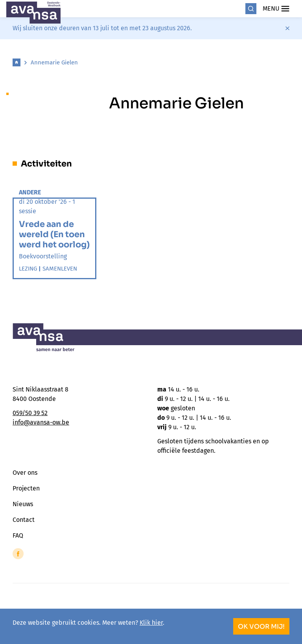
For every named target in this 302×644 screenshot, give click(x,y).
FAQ (18, 535)
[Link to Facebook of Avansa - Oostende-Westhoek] (18, 554)
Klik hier (151, 623)
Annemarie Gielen (54, 62)
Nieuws (23, 504)
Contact (24, 520)
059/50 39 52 (30, 413)
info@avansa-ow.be (41, 422)
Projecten (26, 488)
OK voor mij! (261, 627)
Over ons (25, 473)
